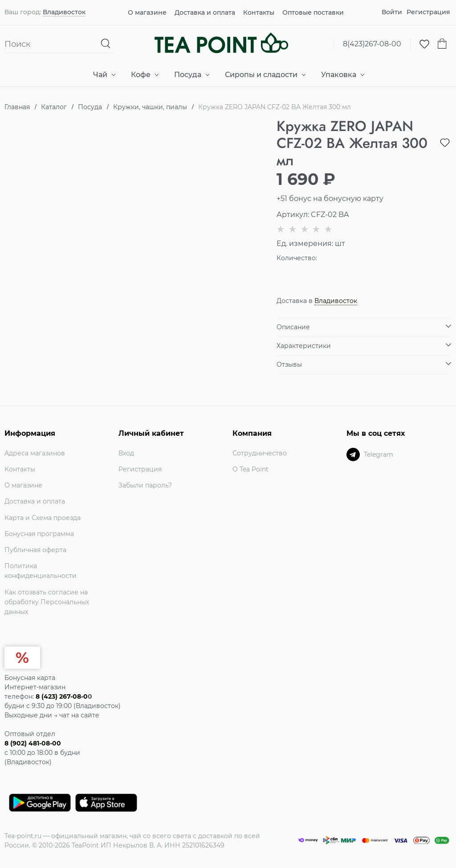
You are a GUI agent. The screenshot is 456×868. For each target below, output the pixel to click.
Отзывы (289, 364)
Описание (293, 327)
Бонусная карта (30, 678)
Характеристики (304, 346)
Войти (392, 12)
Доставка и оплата (205, 12)
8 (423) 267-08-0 (62, 696)
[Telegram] (353, 454)
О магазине (147, 12)
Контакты (259, 12)
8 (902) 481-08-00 (33, 743)
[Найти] (106, 44)
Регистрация (428, 12)
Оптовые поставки (313, 12)
